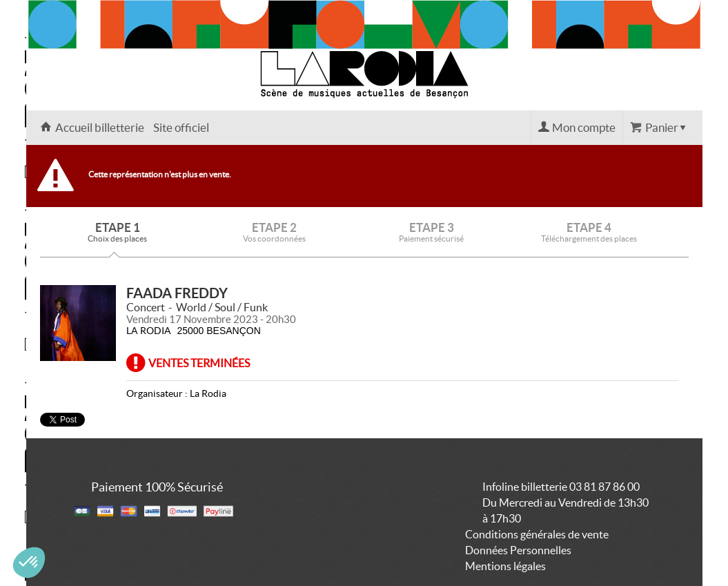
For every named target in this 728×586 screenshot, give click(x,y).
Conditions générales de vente (537, 534)
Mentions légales (505, 566)
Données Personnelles (518, 550)
